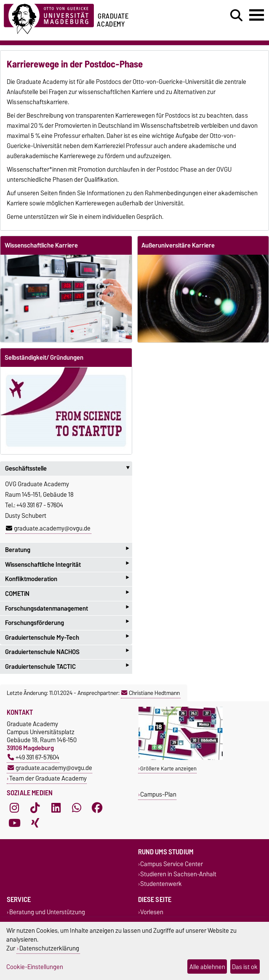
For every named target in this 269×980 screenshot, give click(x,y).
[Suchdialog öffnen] (236, 16)
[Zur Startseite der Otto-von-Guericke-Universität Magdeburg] (49, 17)
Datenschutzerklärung (49, 948)
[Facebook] (97, 808)
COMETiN (67, 594)
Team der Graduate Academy (48, 778)
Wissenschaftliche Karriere (41, 245)
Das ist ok (245, 967)
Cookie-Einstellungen (35, 967)
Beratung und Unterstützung (47, 912)
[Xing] (35, 823)
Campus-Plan (158, 794)
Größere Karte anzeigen (168, 769)
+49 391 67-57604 (33, 757)
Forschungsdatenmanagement (67, 608)
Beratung (67, 550)
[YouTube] (14, 823)
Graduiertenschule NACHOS (67, 652)
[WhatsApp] (77, 808)
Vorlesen (152, 912)
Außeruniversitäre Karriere (178, 245)
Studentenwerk (161, 884)
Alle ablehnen (207, 967)
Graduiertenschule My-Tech (67, 637)
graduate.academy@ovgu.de (48, 528)
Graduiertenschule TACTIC (67, 666)
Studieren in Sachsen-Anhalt (178, 874)
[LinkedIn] (56, 808)
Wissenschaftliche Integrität (67, 564)
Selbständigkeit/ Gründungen (44, 358)
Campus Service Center (172, 864)
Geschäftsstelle (69, 468)
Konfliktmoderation (67, 579)
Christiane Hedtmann (150, 693)
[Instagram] (14, 808)
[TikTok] (35, 808)
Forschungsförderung (67, 623)
